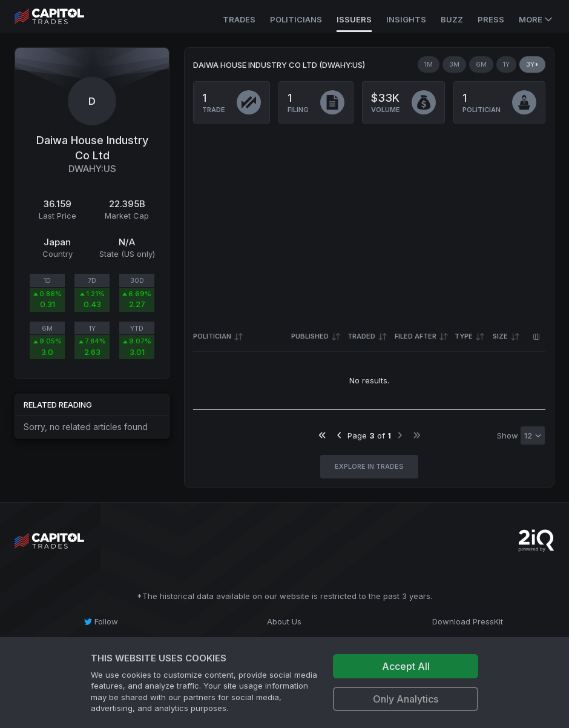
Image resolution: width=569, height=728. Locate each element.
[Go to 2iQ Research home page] (536, 541)
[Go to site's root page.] (63, 16)
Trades (239, 19)
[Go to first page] (322, 435)
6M (481, 64)
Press (491, 19)
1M (429, 64)
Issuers (354, 19)
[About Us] (285, 621)
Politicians (296, 19)
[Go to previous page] (339, 435)
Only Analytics (406, 699)
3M (454, 64)
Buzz (452, 19)
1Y (506, 64)
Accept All (406, 666)
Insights (406, 19)
